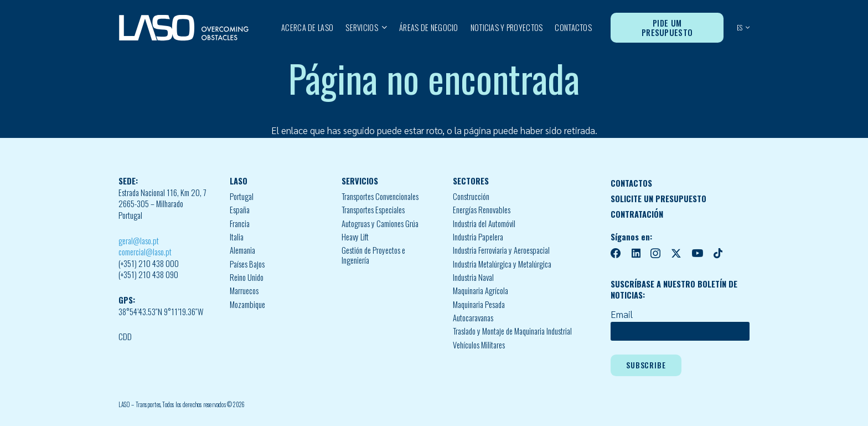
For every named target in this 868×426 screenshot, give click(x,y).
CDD (125, 337)
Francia (240, 224)
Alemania (242, 250)
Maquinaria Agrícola (480, 291)
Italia (237, 237)
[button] (383, 28)
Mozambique (247, 304)
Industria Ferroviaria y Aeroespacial (501, 250)
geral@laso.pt (139, 241)
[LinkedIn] (636, 253)
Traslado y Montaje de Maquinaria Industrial (512, 331)
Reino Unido (247, 277)
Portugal (242, 196)
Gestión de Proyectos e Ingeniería (373, 255)
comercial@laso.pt (145, 252)
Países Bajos (247, 264)
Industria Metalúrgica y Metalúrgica (502, 264)
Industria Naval (473, 277)
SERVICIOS (360, 181)
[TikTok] (718, 253)
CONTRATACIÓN (637, 214)
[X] (676, 254)
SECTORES (471, 181)
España (240, 210)
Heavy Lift (355, 237)
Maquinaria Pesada (479, 304)
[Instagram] (655, 254)
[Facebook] (616, 253)
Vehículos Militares (479, 345)
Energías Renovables (482, 210)
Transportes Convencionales (380, 196)
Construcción (471, 196)
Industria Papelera (478, 237)
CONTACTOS (631, 183)
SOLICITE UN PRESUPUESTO (658, 199)
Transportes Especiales (373, 210)
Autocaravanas (473, 318)
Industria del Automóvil (484, 224)
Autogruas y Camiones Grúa (380, 224)
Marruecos (244, 291)
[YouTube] (697, 253)
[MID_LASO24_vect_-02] (184, 28)
